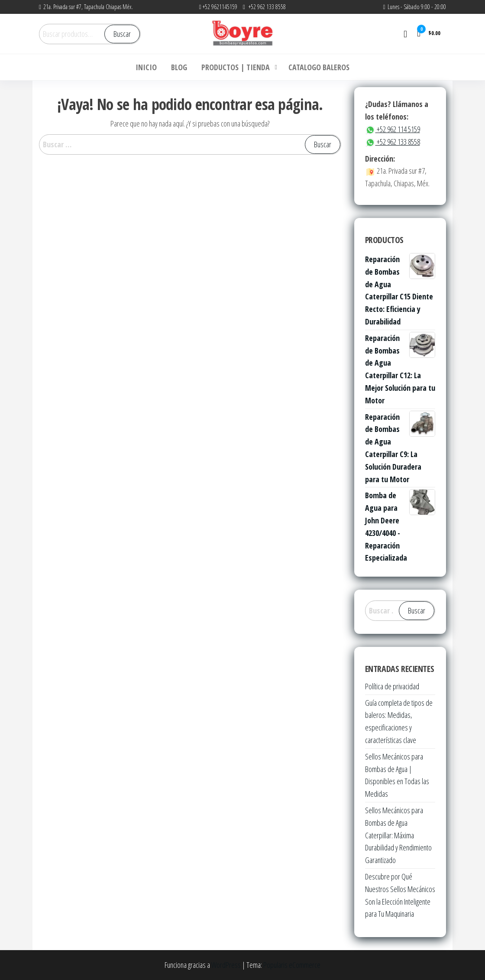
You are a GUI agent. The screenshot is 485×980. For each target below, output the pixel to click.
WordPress (226, 965)
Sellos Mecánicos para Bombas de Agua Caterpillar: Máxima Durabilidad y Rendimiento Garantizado (398, 835)
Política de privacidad (392, 686)
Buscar (122, 34)
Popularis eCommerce (292, 965)
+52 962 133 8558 (393, 142)
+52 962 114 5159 (393, 129)
